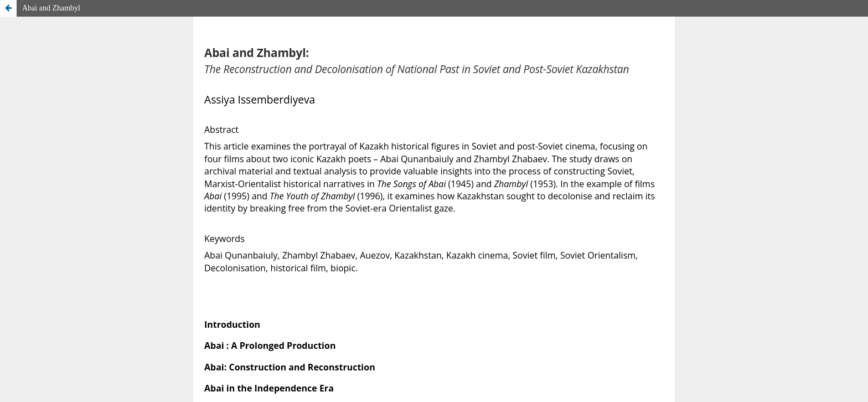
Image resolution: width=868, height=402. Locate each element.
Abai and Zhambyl (51, 8)
